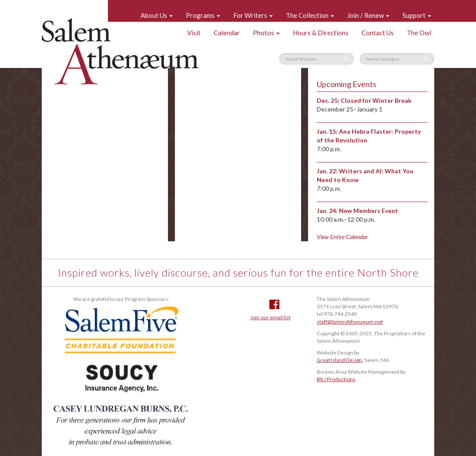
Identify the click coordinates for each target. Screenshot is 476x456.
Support (417, 15)
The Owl (419, 33)
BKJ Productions (336, 379)
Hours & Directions (321, 33)
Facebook (274, 304)
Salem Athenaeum (120, 51)
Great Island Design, (340, 360)
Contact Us (378, 33)
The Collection (310, 15)
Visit (194, 33)
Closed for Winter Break (376, 100)
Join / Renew (368, 15)
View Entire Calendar (342, 237)
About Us (157, 15)
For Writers (253, 15)
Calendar (227, 33)
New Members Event (369, 211)
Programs (203, 15)
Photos (266, 33)
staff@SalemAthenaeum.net (350, 322)
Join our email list (270, 317)
